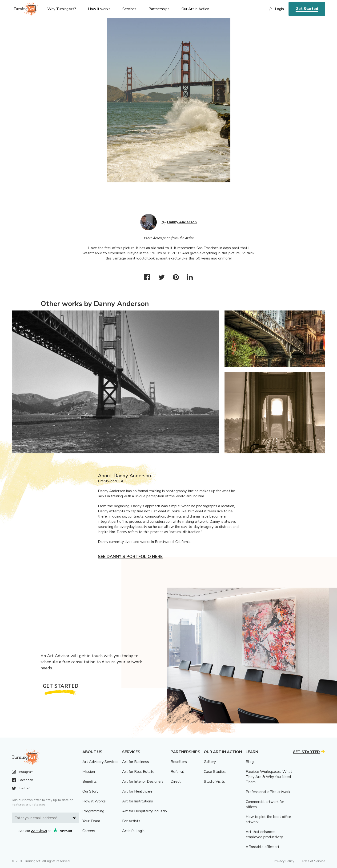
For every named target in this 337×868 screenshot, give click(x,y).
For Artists (131, 821)
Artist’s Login (133, 831)
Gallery (210, 762)
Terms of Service (313, 861)
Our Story (90, 791)
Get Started (307, 9)
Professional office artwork (268, 792)
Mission (89, 772)
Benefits (90, 782)
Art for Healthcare (137, 791)
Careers (89, 831)
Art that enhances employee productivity (264, 834)
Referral (177, 772)
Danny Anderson (182, 222)
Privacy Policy (284, 861)
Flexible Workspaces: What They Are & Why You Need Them (269, 777)
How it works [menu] (99, 9)
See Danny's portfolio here (130, 557)
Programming (93, 811)
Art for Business (136, 762)
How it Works (94, 801)
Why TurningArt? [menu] (62, 9)
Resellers (179, 762)
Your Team (91, 821)
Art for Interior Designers (143, 782)
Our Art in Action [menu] (195, 9)
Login (279, 9)
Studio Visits (214, 782)
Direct (176, 782)
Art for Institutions (138, 801)
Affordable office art (263, 847)
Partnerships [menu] (159, 9)
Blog (250, 762)
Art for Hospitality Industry (145, 811)
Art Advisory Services (100, 762)
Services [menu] (129, 9)
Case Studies (215, 772)
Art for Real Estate (138, 772)
